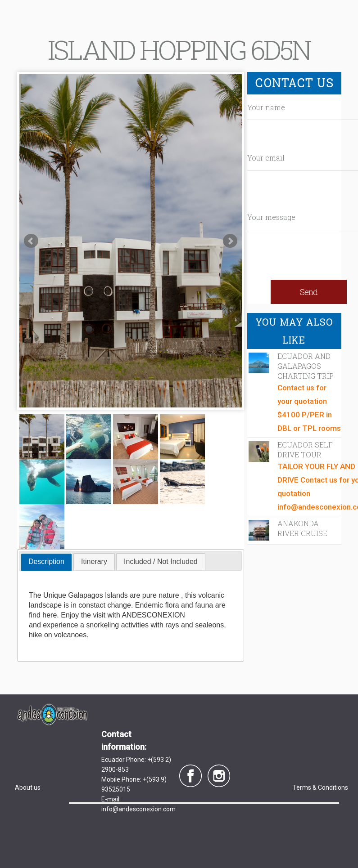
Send (309, 292)
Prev (31, 241)
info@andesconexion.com (138, 809)
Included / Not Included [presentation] (161, 562)
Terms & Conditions (320, 787)
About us (28, 787)
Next (230, 241)
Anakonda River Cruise (302, 528)
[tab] (46, 562)
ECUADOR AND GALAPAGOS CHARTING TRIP (306, 366)
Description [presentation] (46, 562)
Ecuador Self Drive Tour (305, 450)
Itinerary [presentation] (94, 562)
